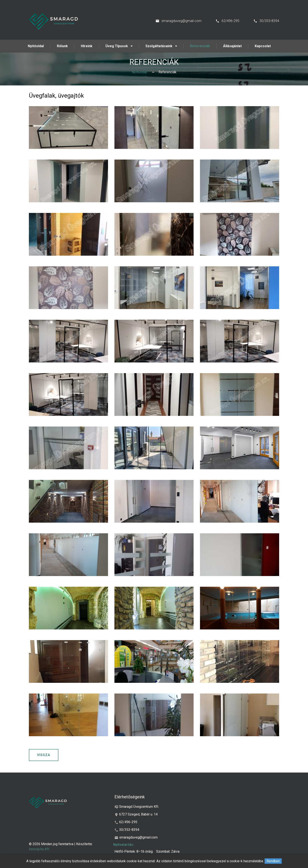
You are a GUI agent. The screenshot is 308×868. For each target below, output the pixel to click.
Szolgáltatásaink (159, 46)
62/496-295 (230, 21)
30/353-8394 (269, 21)
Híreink (87, 46)
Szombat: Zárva (168, 851)
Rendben (273, 861)
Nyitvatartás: (124, 845)
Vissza (44, 755)
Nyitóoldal (36, 46)
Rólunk (62, 46)
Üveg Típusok (117, 46)
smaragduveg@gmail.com (181, 21)
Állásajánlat (232, 46)
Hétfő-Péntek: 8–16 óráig (134, 851)
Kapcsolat (263, 46)
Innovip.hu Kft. (39, 849)
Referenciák (200, 46)
